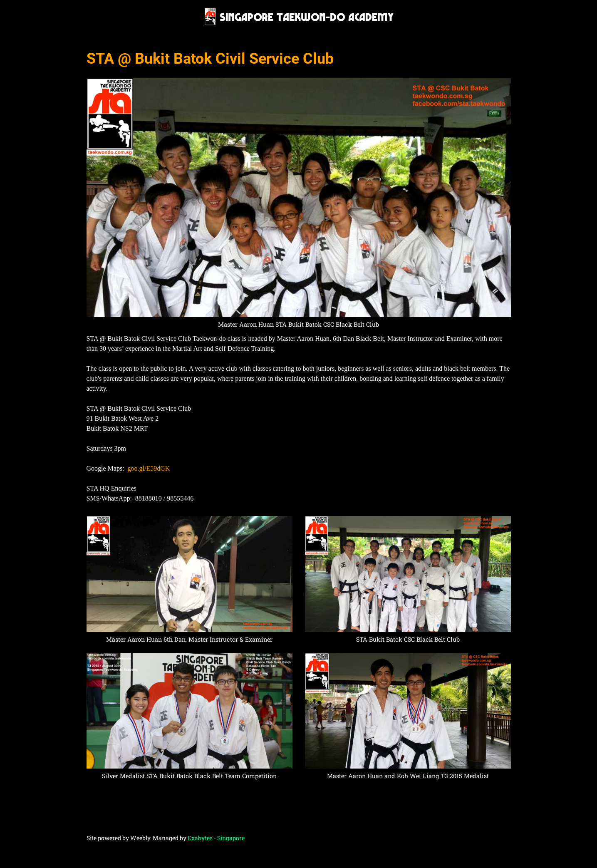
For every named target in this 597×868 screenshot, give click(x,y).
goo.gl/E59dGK (149, 468)
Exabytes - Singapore (216, 838)
